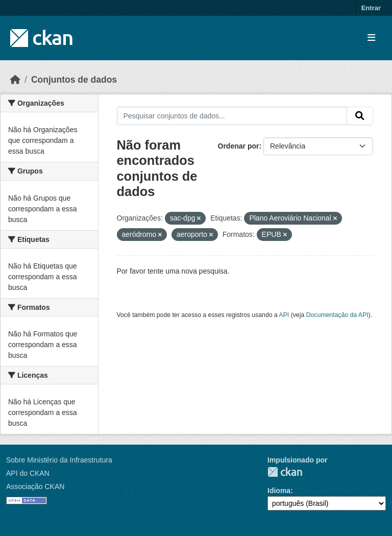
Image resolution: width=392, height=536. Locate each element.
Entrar (371, 8)
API (284, 315)
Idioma (279, 491)
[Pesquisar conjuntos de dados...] (232, 116)
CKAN (285, 472)
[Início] (15, 80)
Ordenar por (239, 146)
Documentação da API (337, 315)
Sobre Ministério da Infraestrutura (59, 460)
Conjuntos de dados (74, 80)
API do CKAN (28, 473)
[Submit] (360, 116)
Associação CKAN (35, 486)
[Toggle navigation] (371, 38)
